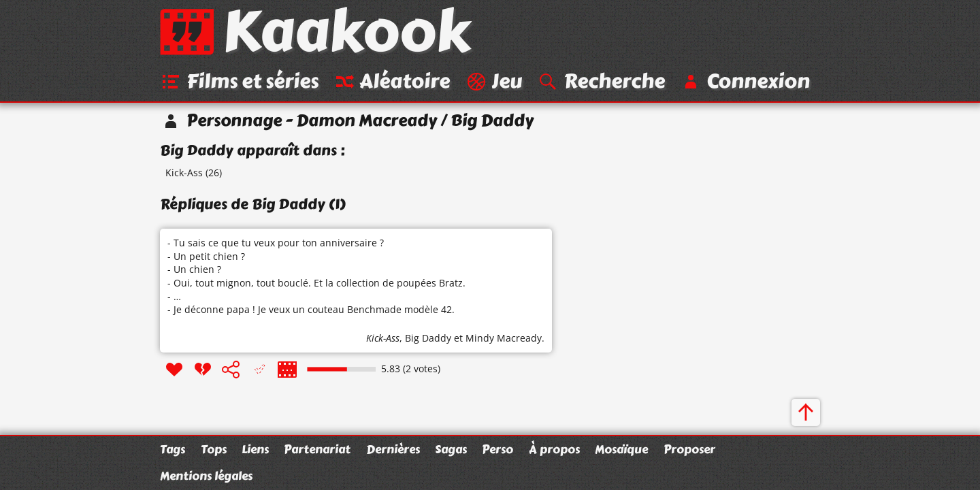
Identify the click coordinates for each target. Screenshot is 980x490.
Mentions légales (206, 476)
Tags (173, 449)
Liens (255, 449)
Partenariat (317, 449)
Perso (497, 449)
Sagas (451, 449)
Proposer (689, 449)
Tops (214, 449)
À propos (554, 449)
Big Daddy (428, 338)
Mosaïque (621, 449)
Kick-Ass (184, 173)
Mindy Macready (504, 338)
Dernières (393, 449)
